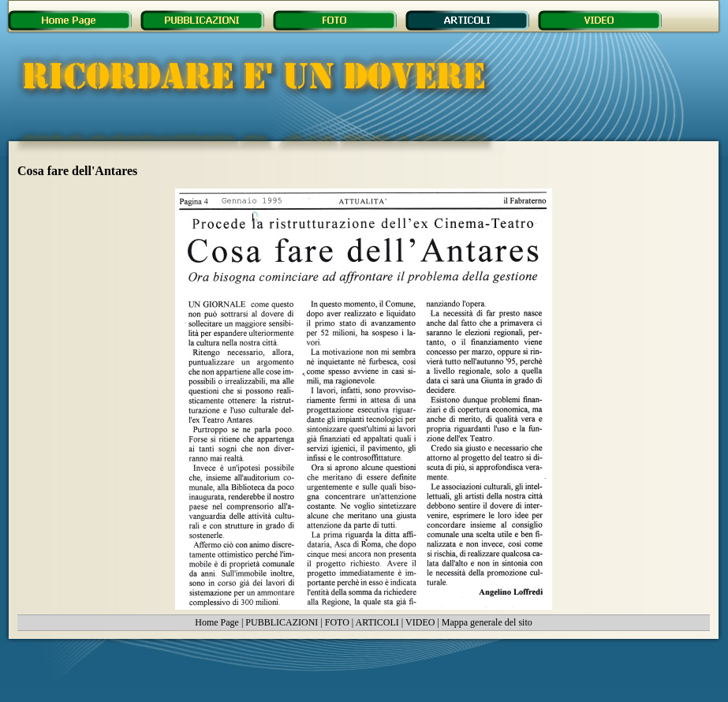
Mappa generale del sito (487, 622)
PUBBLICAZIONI (282, 622)
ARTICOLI (377, 622)
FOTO (337, 622)
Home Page (217, 622)
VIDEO (420, 622)
